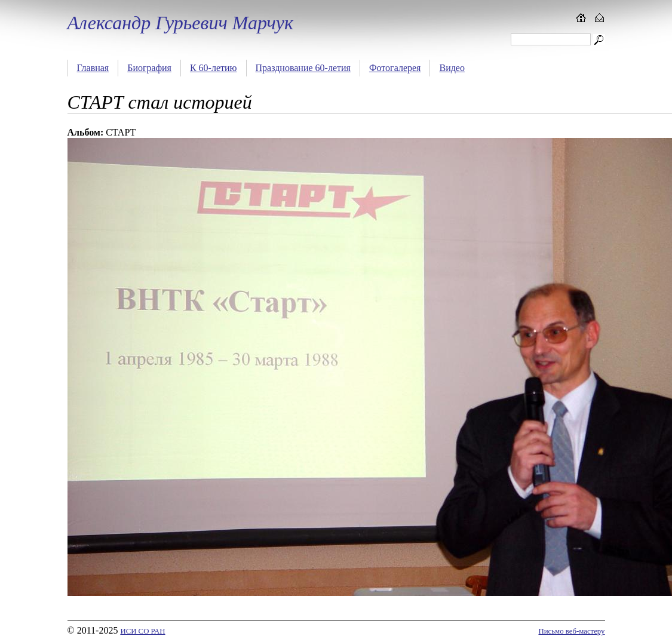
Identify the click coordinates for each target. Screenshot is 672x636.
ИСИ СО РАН (142, 631)
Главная (93, 68)
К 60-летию (214, 68)
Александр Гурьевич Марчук (180, 23)
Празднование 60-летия (303, 68)
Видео (452, 68)
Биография (149, 68)
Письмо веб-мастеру (572, 631)
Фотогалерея (395, 68)
